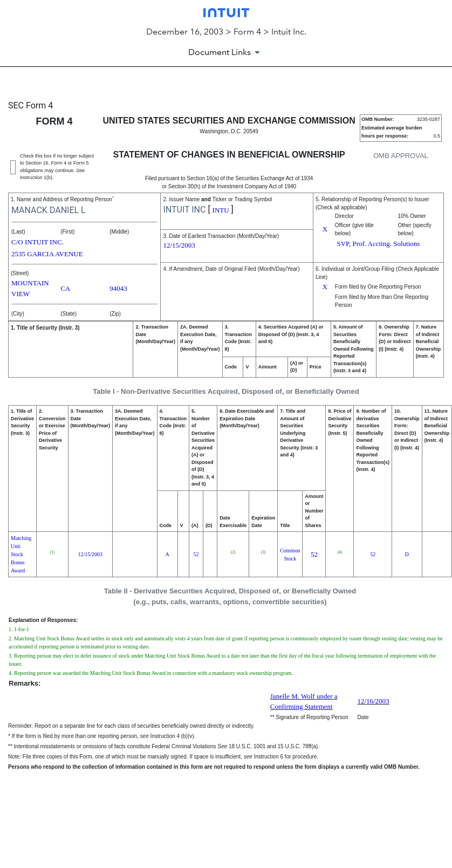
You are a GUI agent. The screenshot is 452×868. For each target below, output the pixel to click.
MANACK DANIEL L (49, 210)
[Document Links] (226, 52)
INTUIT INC (184, 210)
